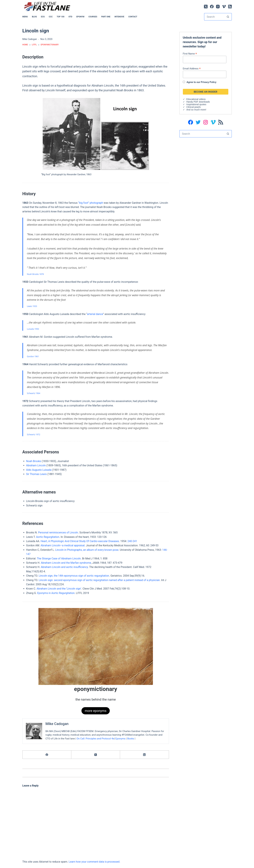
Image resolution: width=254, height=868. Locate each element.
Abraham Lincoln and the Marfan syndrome (66, 563)
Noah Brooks (34, 461)
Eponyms (120, 739)
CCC (51, 17)
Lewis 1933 (32, 306)
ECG (43, 17)
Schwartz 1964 (34, 393)
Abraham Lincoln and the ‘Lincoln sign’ (59, 589)
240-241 (132, 541)
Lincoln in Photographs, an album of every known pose (87, 550)
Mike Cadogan (57, 724)
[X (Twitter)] (206, 7)
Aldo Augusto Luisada (39, 470)
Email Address (192, 68)
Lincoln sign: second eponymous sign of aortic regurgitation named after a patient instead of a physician (99, 580)
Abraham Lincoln (36, 465)
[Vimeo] (224, 7)
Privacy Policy (209, 82)
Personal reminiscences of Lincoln (58, 532)
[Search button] (228, 17)
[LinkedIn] (144, 755)
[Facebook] (212, 7)
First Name (190, 54)
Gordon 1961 (33, 356)
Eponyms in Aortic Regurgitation (56, 593)
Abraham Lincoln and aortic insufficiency (64, 567)
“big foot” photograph (91, 203)
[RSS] (230, 7)
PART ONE (106, 17)
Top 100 (61, 17)
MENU (25, 17)
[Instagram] (218, 7)
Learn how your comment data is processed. (94, 862)
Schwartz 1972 (34, 434)
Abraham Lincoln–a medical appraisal (63, 545)
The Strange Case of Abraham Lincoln (59, 559)
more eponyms (96, 711)
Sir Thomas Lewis (36, 474)
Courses (93, 17)
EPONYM (80, 17)
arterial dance (95, 314)
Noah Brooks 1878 (35, 274)
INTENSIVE (119, 17)
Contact (133, 17)
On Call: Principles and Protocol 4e (95, 739)
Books (131, 739)
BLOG (34, 17)
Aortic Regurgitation (48, 537)
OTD (70, 17)
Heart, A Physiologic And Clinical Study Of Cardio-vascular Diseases (80, 541)
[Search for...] (214, 17)
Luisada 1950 (33, 329)
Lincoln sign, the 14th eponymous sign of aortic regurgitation (74, 576)
